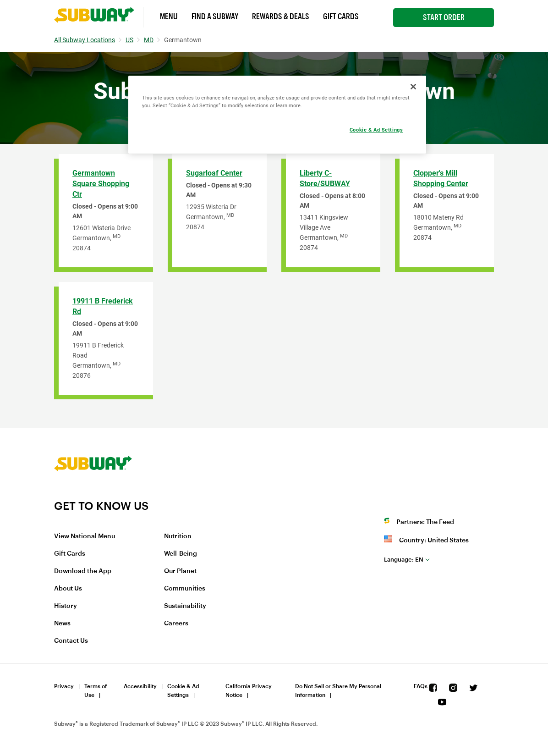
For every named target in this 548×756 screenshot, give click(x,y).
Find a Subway (215, 17)
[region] (277, 115)
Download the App (83, 571)
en (404, 560)
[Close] (413, 87)
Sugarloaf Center (214, 173)
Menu (169, 17)
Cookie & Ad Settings (183, 691)
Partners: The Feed (425, 522)
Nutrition (178, 536)
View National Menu (85, 536)
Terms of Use (96, 691)
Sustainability (185, 606)
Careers (176, 624)
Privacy (64, 686)
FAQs (421, 686)
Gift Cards (341, 17)
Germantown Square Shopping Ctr (101, 184)
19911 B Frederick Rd (103, 306)
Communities (185, 589)
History (66, 606)
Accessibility (140, 686)
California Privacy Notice (249, 691)
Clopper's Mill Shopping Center (441, 178)
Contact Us (71, 641)
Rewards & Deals (281, 17)
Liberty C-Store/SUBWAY (325, 178)
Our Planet (180, 571)
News (62, 624)
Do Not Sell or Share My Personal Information (338, 691)
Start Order (444, 17)
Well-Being (181, 554)
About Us (68, 589)
